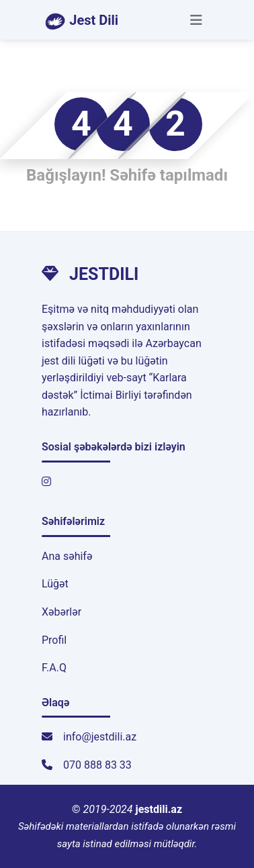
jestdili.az (159, 809)
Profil (54, 640)
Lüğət (55, 584)
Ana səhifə (67, 556)
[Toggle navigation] (196, 20)
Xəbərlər (61, 612)
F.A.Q (54, 668)
